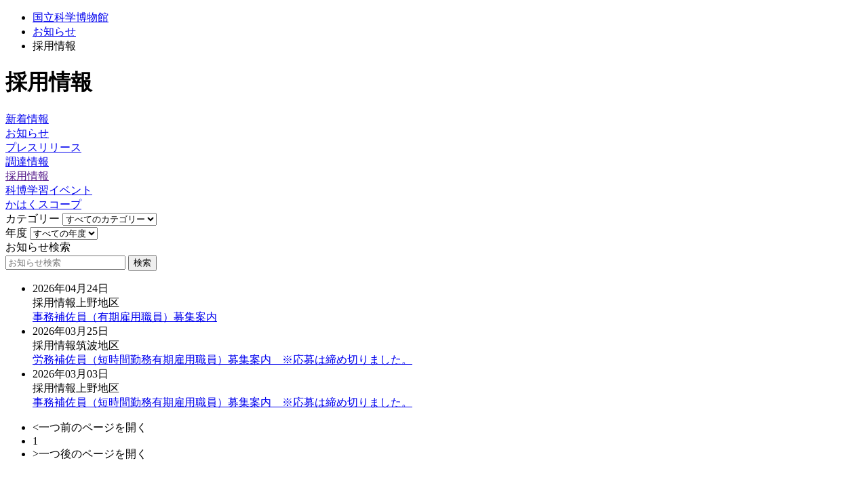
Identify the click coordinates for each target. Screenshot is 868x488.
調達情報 (27, 162)
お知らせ (54, 32)
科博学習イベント (49, 190)
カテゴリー (33, 219)
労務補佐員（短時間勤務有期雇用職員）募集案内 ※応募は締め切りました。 (222, 360)
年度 (16, 233)
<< (64, 233)
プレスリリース (43, 147)
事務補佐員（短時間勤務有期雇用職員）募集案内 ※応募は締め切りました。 (222, 402)
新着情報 (27, 119)
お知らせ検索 (38, 247)
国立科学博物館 (71, 17)
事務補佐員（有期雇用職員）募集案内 (125, 317)
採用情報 (27, 176)
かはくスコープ (43, 204)
